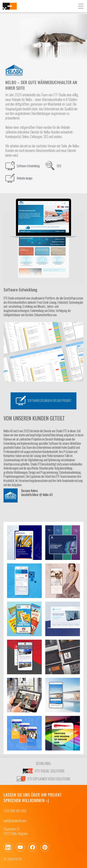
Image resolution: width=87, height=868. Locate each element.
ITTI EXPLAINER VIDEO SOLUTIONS (43, 779)
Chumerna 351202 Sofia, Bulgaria (15, 831)
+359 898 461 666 (15, 811)
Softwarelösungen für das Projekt (43, 400)
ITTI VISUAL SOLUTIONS (43, 771)
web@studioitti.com (15, 821)
